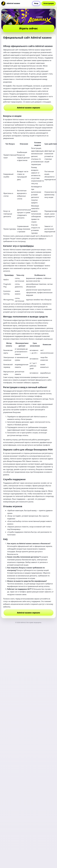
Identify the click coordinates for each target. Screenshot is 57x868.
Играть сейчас (28, 28)
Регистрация (49, 3)
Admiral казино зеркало (28, 108)
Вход (36, 3)
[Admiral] (11, 3)
